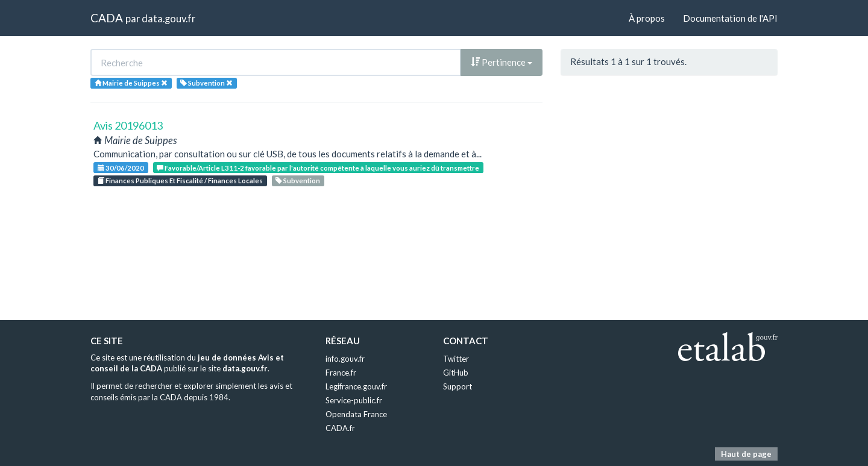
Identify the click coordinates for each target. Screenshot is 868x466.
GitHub (456, 373)
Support (458, 386)
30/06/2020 (121, 168)
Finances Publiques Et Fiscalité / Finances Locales (180, 181)
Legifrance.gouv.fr (356, 386)
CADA (107, 18)
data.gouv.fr (168, 18)
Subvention (298, 181)
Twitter (456, 359)
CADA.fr (340, 428)
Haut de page (746, 454)
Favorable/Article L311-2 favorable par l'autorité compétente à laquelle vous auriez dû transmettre (318, 168)
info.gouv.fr (345, 359)
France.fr (341, 373)
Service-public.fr (354, 400)
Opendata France (356, 414)
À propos (647, 18)
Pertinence (502, 62)
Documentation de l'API (730, 18)
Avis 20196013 (128, 125)
